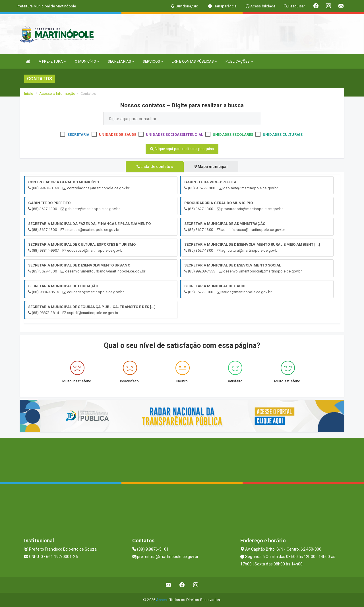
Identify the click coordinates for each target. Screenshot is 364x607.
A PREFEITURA (52, 61)
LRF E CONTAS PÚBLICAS (194, 61)
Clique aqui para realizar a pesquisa (182, 149)
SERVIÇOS (153, 61)
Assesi (162, 600)
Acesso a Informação (57, 94)
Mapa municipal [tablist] (212, 167)
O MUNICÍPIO (87, 61)
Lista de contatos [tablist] (154, 167)
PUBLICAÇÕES (239, 61)
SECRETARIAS (121, 61)
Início (29, 94)
